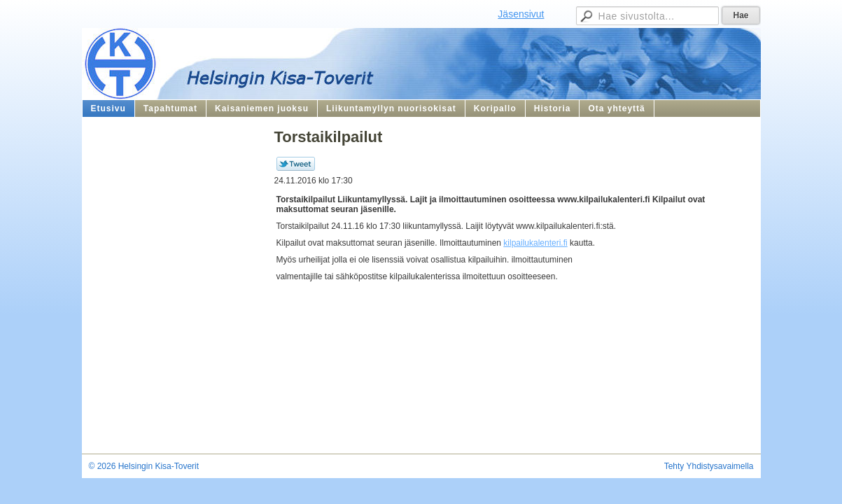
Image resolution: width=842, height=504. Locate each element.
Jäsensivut (521, 14)
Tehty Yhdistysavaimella (709, 466)
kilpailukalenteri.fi (535, 243)
